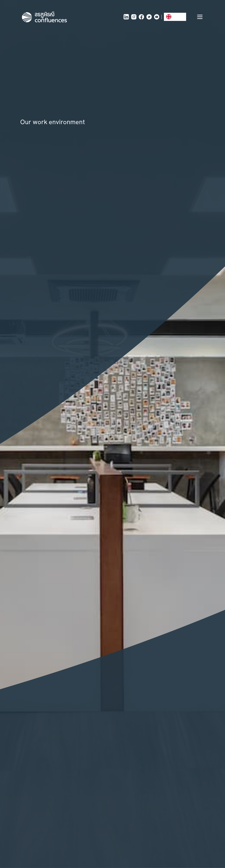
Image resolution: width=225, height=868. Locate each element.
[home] (44, 17)
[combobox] (175, 17)
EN (172, 17)
